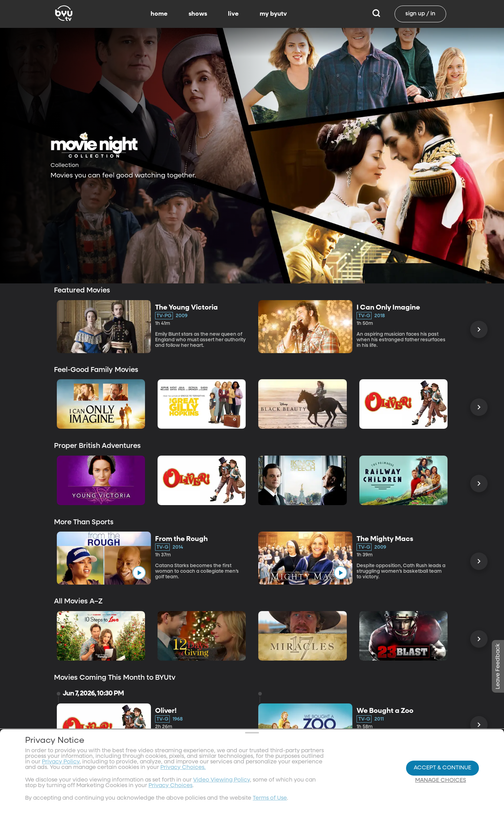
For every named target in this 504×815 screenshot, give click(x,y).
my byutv (273, 14)
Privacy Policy (61, 762)
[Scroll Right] (479, 329)
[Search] (376, 14)
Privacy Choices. (183, 768)
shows (198, 14)
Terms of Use (270, 798)
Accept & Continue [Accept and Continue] (442, 768)
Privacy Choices (170, 786)
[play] (139, 573)
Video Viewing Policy (222, 780)
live (233, 14)
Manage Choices (441, 780)
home (159, 14)
